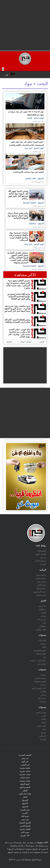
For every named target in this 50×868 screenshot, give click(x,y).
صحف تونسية (25, 781)
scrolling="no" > (25, 75)
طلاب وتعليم (31, 178)
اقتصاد (30, 118)
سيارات (43, 675)
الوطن (25, 790)
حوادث (43, 616)
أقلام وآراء (42, 640)
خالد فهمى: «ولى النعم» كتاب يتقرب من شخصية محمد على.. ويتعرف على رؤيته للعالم (19, 333)
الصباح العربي (25, 826)
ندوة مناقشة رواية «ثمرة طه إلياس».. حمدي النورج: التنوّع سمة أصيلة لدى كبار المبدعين (17, 309)
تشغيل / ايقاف (26, 342)
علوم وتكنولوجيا (40, 651)
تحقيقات (43, 626)
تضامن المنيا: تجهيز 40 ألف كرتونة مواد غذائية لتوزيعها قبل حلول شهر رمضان (18, 195)
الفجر (25, 797)
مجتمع (43, 733)
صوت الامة (25, 832)
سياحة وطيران (40, 678)
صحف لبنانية (25, 777)
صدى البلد (25, 816)
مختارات (43, 702)
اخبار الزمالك (41, 589)
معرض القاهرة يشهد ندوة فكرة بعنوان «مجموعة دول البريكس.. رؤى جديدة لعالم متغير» (18, 284)
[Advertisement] (25, 25)
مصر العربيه (25, 810)
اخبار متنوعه (41, 595)
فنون (44, 623)
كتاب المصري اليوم (39, 688)
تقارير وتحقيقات (40, 682)
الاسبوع (25, 803)
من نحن (43, 558)
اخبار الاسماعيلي (40, 592)
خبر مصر (25, 758)
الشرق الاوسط (25, 823)
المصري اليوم (25, 787)
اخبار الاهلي (41, 585)
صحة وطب (28, 244)
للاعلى (42, 342)
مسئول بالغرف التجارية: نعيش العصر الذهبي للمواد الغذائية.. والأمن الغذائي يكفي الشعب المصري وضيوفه (18, 258)
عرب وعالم (42, 620)
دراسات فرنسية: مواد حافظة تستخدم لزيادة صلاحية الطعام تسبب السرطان (19, 236)
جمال (44, 729)
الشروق (40, 178)
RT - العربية (25, 835)
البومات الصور (41, 554)
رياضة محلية (41, 575)
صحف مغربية (25, 771)
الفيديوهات (42, 551)
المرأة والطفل (41, 654)
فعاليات (43, 692)
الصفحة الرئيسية (29, 203)
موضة (44, 723)
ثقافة (44, 647)
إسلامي (43, 695)
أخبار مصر (42, 606)
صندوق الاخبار (40, 561)
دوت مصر (25, 819)
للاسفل (9, 342)
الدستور (25, 806)
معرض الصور (41, 713)
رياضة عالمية (41, 578)
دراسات (43, 685)
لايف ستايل (42, 726)
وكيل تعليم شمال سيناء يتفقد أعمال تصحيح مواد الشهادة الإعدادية (18, 216)
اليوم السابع (39, 118)
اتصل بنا (43, 564)
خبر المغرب (25, 765)
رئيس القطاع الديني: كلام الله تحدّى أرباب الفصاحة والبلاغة (17, 321)
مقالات (43, 719)
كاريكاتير (43, 736)
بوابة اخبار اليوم (25, 794)
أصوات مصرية (25, 829)
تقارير (44, 716)
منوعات (43, 644)
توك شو (43, 739)
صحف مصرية (25, 768)
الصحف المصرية (25, 755)
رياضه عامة (42, 582)
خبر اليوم (25, 761)
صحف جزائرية (25, 774)
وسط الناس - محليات (38, 661)
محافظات (32, 224)
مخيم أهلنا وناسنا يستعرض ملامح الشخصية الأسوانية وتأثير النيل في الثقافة (19, 296)
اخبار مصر (29, 148)
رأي (45, 657)
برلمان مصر (42, 664)
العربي (25, 813)
